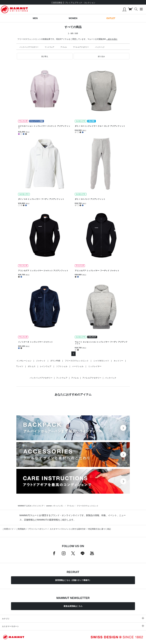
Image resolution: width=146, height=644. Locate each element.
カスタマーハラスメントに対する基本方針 (67, 529)
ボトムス (32, 366)
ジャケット (41, 361)
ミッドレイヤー (95, 366)
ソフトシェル (62, 366)
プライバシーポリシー (37, 529)
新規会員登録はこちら (73, 606)
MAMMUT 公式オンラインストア (31, 506)
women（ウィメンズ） (55, 506)
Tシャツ (20, 366)
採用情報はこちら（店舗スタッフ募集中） (73, 580)
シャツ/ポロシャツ (101, 361)
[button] (45, 56)
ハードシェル (78, 366)
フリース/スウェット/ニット (77, 361)
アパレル (64, 47)
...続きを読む (112, 39)
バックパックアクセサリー (29, 47)
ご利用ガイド (8, 529)
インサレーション (24, 361)
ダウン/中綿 (55, 361)
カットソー (118, 361)
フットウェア (49, 47)
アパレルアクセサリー (81, 47)
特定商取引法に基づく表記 (100, 529)
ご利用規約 (21, 529)
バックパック (100, 47)
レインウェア (46, 366)
